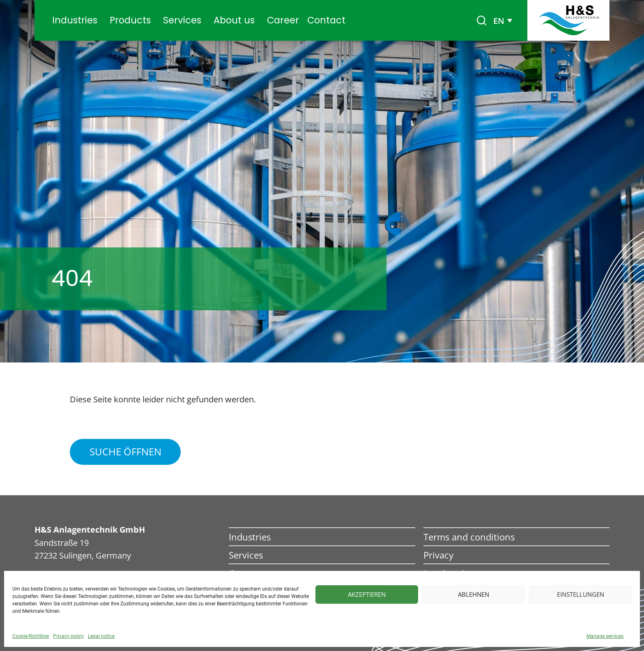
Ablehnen (474, 594)
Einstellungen (581, 594)
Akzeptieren (367, 594)
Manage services (605, 636)
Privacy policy (68, 636)
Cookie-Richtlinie (31, 636)
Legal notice (101, 636)
